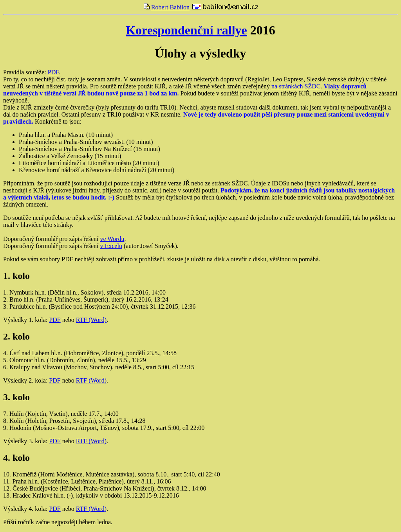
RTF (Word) (91, 320)
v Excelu (111, 246)
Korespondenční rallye (186, 30)
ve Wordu (112, 239)
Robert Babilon (167, 7)
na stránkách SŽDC (296, 86)
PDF (53, 72)
